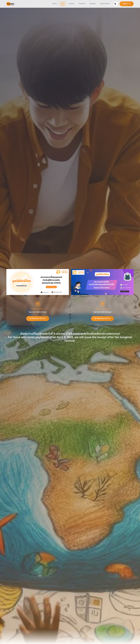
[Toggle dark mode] (116, 4)
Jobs (63, 4)
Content (71, 4)
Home (55, 4)
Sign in (127, 4)
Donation (82, 4)
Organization (105, 4)
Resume (93, 4)
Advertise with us (38, 318)
